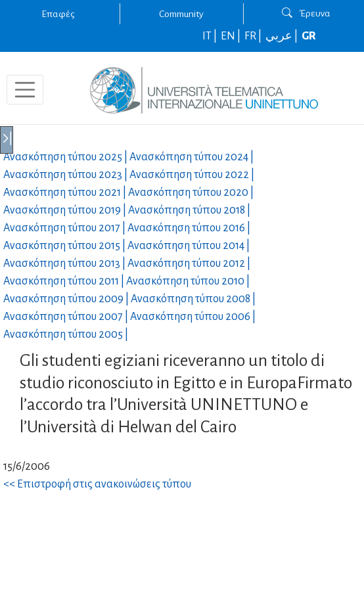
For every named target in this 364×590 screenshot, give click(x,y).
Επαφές (58, 14)
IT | (211, 36)
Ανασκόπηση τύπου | (66, 157)
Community (181, 14)
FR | (254, 36)
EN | (232, 36)
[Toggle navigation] (25, 90)
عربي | (283, 36)
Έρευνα (306, 13)
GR (309, 36)
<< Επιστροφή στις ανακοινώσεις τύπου (97, 484)
